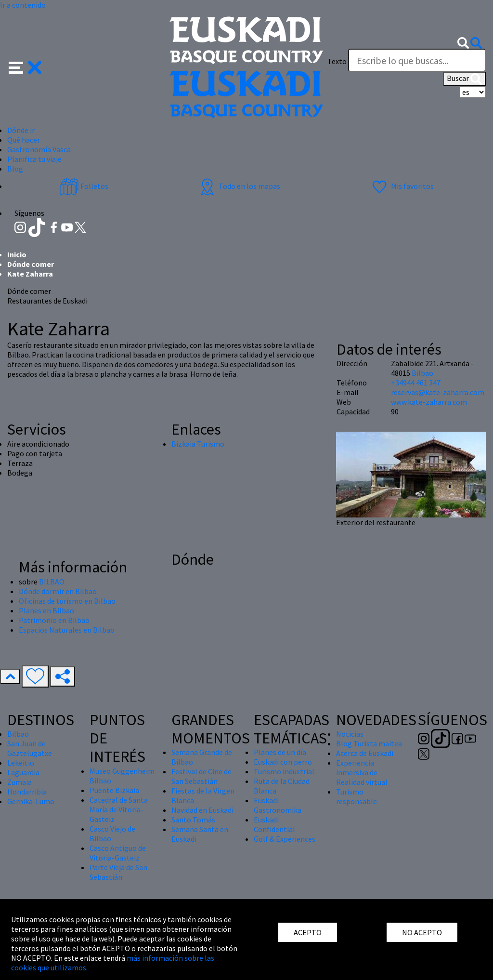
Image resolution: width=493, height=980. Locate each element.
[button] (25, 66)
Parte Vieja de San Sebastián (118, 872)
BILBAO (52, 582)
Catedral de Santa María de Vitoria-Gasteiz (119, 809)
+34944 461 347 (416, 383)
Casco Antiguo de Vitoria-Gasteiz (118, 853)
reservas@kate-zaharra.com (438, 392)
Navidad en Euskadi (202, 810)
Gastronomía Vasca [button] (39, 149)
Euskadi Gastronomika (278, 805)
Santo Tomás (193, 820)
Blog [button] (15, 169)
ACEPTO (308, 932)
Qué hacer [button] (24, 140)
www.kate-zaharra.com (429, 402)
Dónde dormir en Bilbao (58, 591)
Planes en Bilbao (46, 610)
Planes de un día (280, 752)
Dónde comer (31, 264)
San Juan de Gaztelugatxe (30, 748)
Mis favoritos (402, 186)
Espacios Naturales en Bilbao (67, 630)
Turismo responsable (357, 796)
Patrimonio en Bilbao (54, 620)
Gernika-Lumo (31, 801)
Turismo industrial (284, 771)
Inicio (17, 254)
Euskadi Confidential (274, 824)
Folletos (84, 186)
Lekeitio (21, 763)
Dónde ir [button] (21, 130)
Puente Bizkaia (114, 790)
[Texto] (417, 60)
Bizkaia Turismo (198, 444)
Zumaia (19, 782)
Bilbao (422, 373)
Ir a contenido (23, 5)
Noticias (350, 734)
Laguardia (23, 772)
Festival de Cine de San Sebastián (201, 776)
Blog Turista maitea (369, 743)
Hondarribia (27, 792)
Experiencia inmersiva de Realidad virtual (362, 772)
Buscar (464, 79)
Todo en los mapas (239, 186)
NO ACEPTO (422, 932)
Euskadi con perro (283, 762)
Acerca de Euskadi (365, 753)
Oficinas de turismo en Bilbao (67, 601)
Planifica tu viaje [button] (34, 159)
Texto (337, 61)
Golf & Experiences (285, 839)
